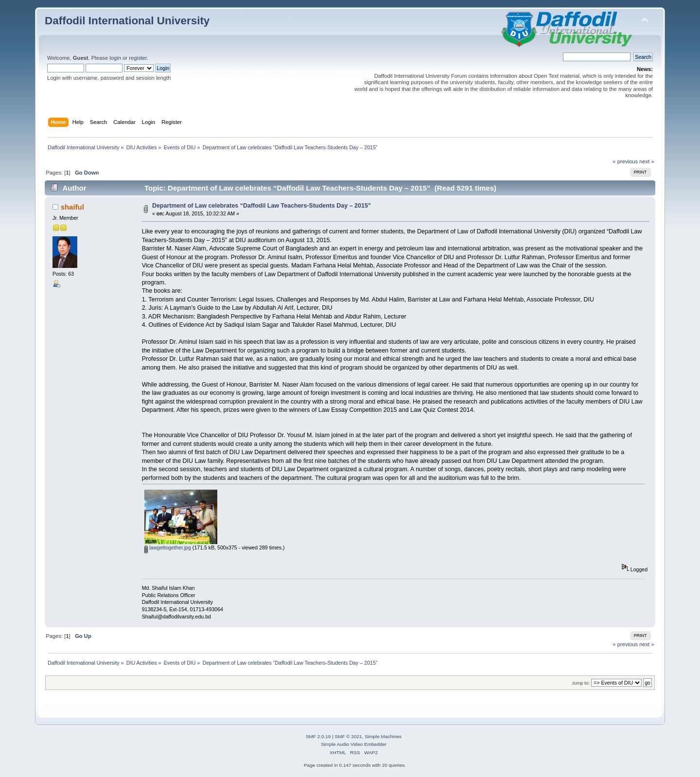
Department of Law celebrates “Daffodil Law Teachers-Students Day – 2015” (262, 206)
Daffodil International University (127, 21)
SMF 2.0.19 (318, 736)
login (115, 58)
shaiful (72, 207)
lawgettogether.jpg (168, 547)
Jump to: (581, 683)
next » (647, 161)
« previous (625, 161)
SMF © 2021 (349, 736)
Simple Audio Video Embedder (354, 744)
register (138, 58)
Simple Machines (383, 736)
